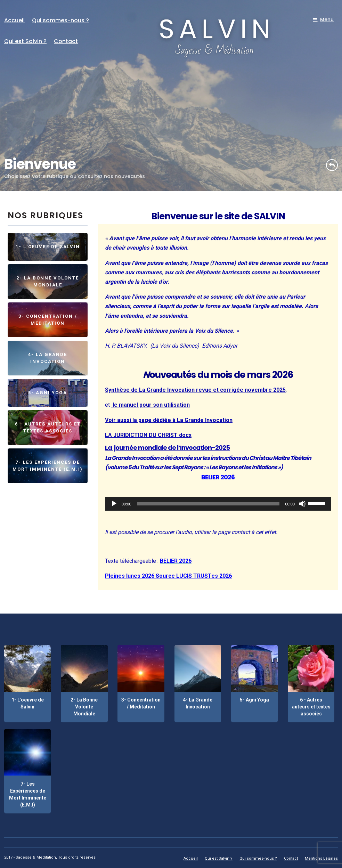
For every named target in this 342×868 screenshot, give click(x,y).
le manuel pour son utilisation (150, 405)
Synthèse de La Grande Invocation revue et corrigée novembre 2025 (195, 390)
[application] (218, 504)
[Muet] (302, 504)
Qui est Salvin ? (25, 41)
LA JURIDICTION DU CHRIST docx (148, 435)
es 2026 (222, 576)
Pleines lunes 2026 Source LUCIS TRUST (158, 576)
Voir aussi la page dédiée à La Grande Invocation (169, 420)
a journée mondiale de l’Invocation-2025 (169, 448)
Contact (66, 41)
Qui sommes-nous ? (60, 20)
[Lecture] (114, 504)
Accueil (14, 20)
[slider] (208, 504)
